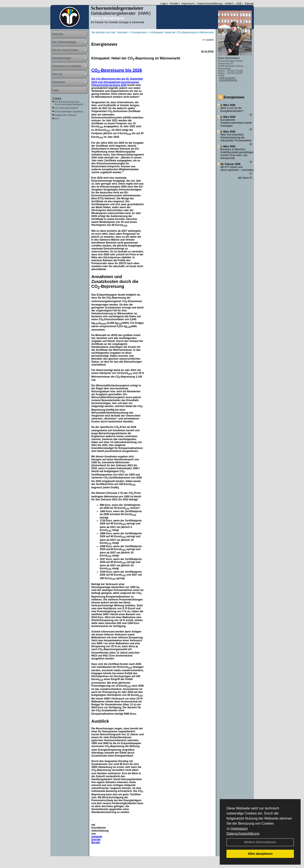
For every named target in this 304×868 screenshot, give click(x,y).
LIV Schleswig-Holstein (66, 108)
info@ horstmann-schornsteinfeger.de (228, 79)
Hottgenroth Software (66, 115)
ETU (57, 119)
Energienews (234, 97)
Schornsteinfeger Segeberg (69, 111)
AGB (239, 4)
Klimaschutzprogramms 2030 (109, 85)
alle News (245, 178)
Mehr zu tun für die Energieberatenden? (232, 110)
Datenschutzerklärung (243, 834)
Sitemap (249, 4)
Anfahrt (229, 4)
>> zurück (208, 40)
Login (163, 4)
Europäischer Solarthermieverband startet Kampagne (236, 123)
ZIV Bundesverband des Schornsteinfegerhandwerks (69, 103)
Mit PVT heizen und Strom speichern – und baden (237, 169)
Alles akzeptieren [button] (260, 854)
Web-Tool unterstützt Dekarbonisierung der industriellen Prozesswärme (236, 138)
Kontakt (174, 4)
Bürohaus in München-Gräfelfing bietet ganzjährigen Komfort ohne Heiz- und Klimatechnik (237, 154)
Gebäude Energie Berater (97, 840)
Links (57, 98)
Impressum (239, 828)
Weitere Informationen (260, 842)
